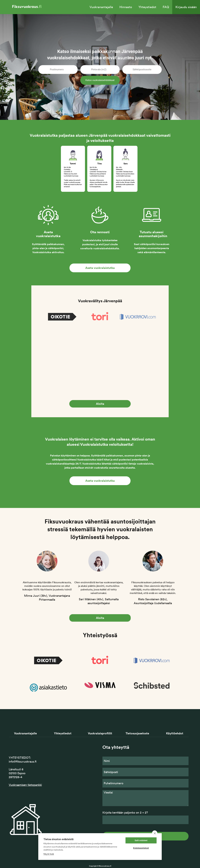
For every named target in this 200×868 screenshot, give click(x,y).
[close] (155, 833)
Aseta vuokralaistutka (100, 268)
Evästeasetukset (141, 848)
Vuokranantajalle (101, 7)
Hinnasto (126, 7)
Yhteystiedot (147, 7)
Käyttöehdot (175, 733)
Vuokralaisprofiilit (100, 733)
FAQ (166, 7)
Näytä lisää (49, 854)
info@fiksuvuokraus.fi (23, 762)
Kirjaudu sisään (186, 7)
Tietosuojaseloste (137, 733)
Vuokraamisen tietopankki (25, 785)
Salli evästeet (141, 840)
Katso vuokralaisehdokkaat (100, 80)
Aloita (100, 404)
